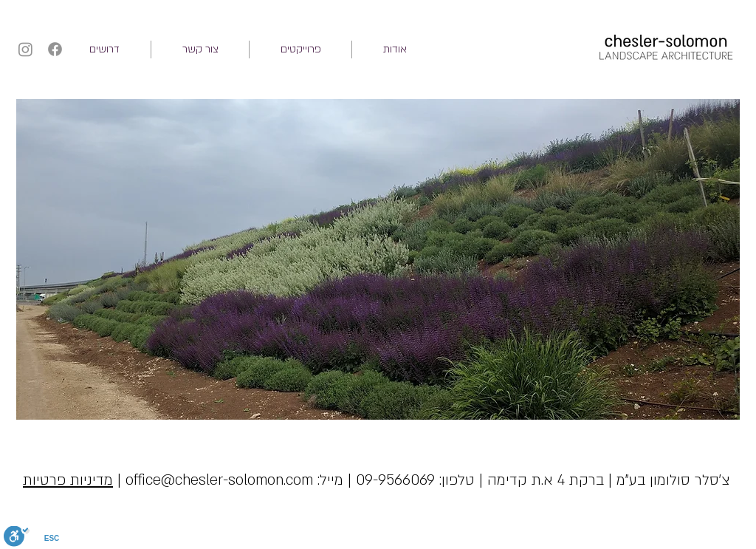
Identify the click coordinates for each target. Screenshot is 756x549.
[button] (300, 50)
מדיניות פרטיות (68, 480)
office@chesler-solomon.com (219, 480)
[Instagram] (25, 49)
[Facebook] (55, 49)
